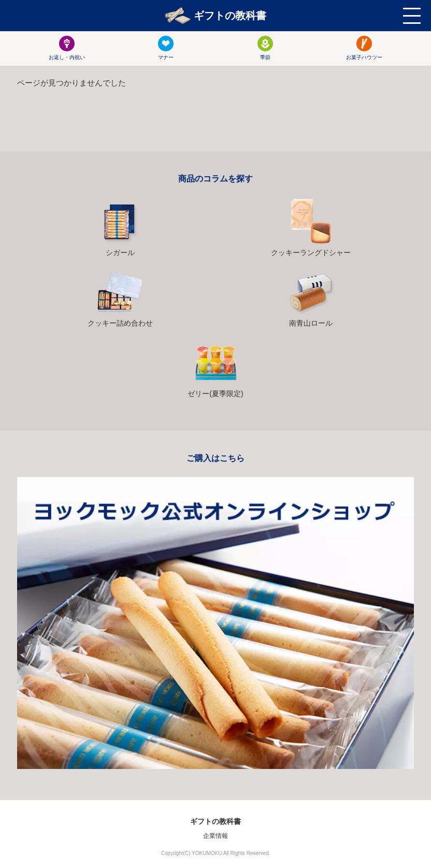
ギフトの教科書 (215, 16)
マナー (166, 48)
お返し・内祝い (67, 48)
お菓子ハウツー (364, 48)
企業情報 (215, 836)
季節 (265, 48)
